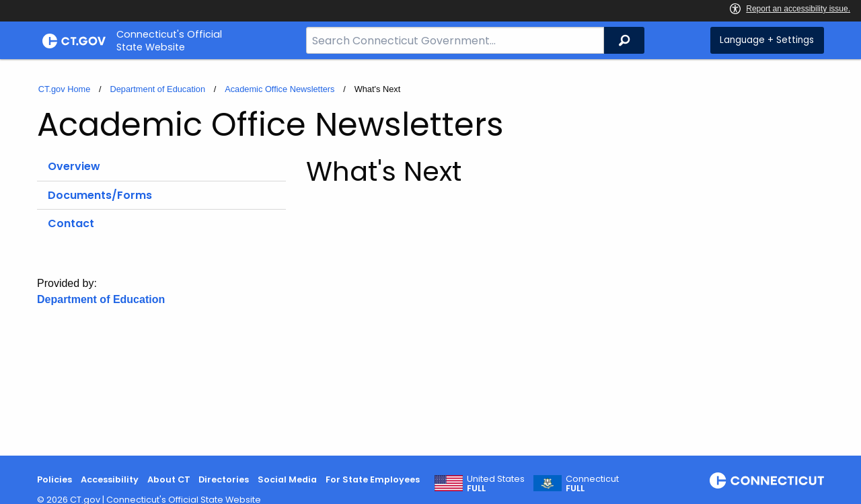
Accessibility (110, 479)
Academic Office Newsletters (279, 89)
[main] (430, 257)
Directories (224, 479)
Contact (71, 223)
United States (496, 484)
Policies (54, 479)
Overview (74, 166)
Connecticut (592, 484)
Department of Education (157, 89)
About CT (169, 479)
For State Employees (373, 479)
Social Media (287, 479)
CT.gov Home (65, 89)
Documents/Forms (100, 195)
